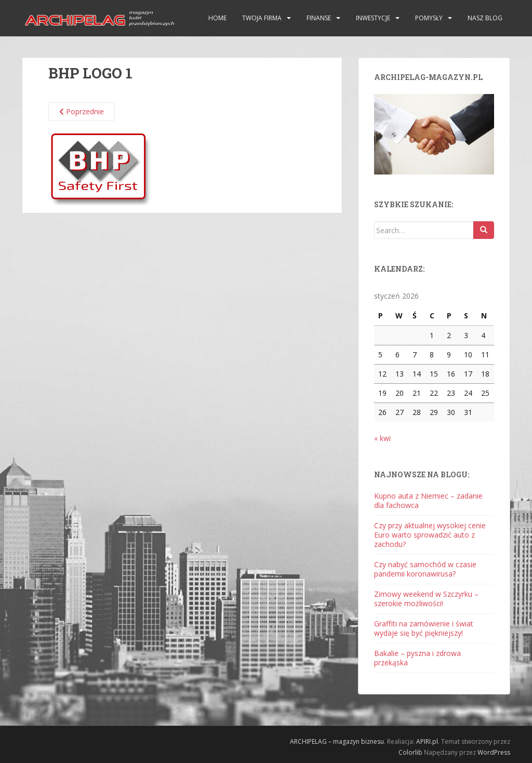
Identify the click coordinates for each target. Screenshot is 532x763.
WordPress (494, 752)
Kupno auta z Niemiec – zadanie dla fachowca (428, 500)
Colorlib (410, 752)
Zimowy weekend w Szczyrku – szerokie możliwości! (426, 599)
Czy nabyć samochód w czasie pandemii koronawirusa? (425, 569)
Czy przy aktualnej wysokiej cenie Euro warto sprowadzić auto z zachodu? (430, 535)
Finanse (319, 18)
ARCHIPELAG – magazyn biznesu (337, 741)
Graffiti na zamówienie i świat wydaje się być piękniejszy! (424, 628)
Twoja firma (262, 18)
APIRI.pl (427, 741)
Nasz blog (485, 18)
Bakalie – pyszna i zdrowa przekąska (417, 658)
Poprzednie (82, 111)
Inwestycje (373, 18)
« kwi (382, 438)
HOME (217, 18)
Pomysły (429, 18)
